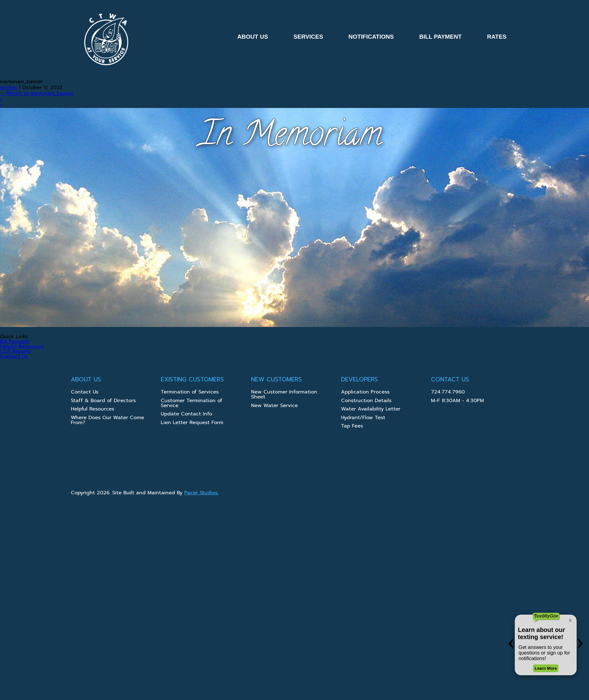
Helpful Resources (22, 346)
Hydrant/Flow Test (363, 418)
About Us (252, 37)
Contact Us (14, 356)
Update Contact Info (186, 414)
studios (9, 87)
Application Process (365, 393)
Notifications (371, 37)
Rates (497, 37)
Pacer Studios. (201, 493)
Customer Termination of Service (192, 404)
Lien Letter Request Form (192, 423)
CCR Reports (15, 351)
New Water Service (274, 406)
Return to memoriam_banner (37, 93)
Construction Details (366, 401)
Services (308, 37)
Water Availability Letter (371, 410)
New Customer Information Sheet (284, 395)
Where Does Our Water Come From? (107, 421)
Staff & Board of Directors (103, 401)
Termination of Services (190, 393)
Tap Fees (352, 427)
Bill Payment (440, 37)
